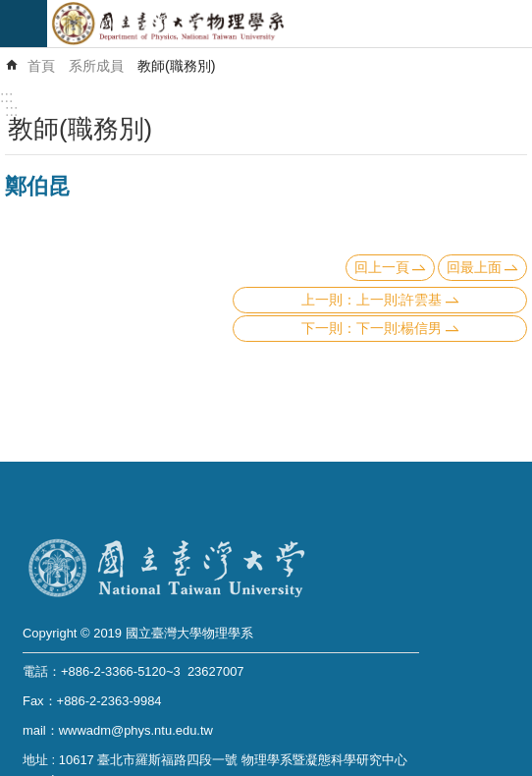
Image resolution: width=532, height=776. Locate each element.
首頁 (41, 66)
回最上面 (474, 267)
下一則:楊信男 (399, 328)
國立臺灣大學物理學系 (290, 24)
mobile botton (24, 24)
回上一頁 (382, 267)
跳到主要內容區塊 (10, 10)
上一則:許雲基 (399, 300)
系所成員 (96, 66)
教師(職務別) (177, 66)
